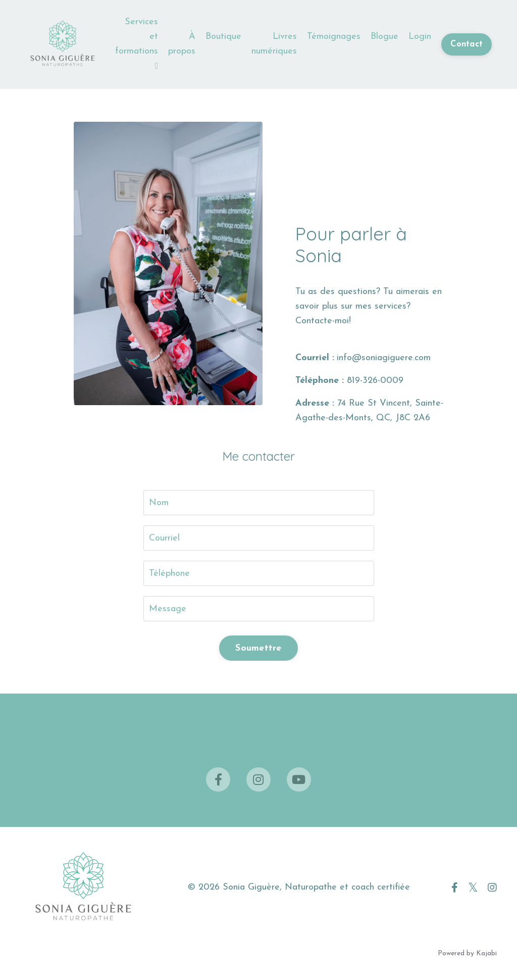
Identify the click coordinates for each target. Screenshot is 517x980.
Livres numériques (274, 44)
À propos (182, 44)
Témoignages (334, 37)
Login (420, 37)
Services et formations (137, 43)
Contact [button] (467, 44)
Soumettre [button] (258, 648)
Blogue (384, 37)
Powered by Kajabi (467, 953)
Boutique (223, 37)
